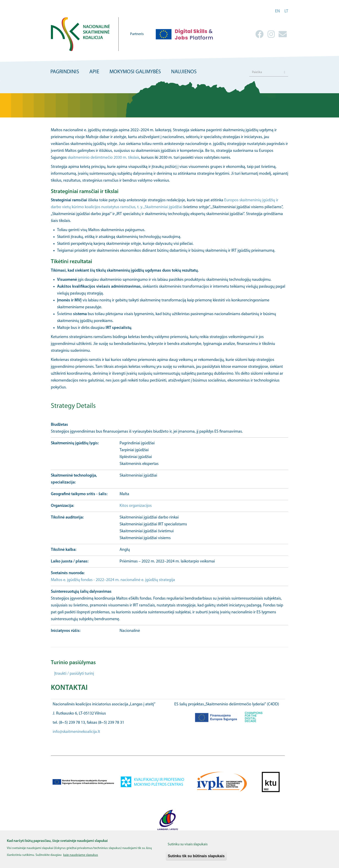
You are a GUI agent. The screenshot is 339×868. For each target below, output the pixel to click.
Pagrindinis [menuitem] (65, 72)
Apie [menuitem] (94, 72)
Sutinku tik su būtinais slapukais (196, 856)
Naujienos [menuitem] (184, 72)
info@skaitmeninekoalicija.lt (76, 732)
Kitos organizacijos (136, 506)
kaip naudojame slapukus (81, 855)
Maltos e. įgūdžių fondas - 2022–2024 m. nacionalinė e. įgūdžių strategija (113, 580)
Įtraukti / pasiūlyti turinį (74, 674)
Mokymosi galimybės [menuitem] (135, 72)
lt (286, 11)
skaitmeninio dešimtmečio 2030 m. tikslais (103, 158)
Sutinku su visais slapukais (188, 845)
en (277, 11)
